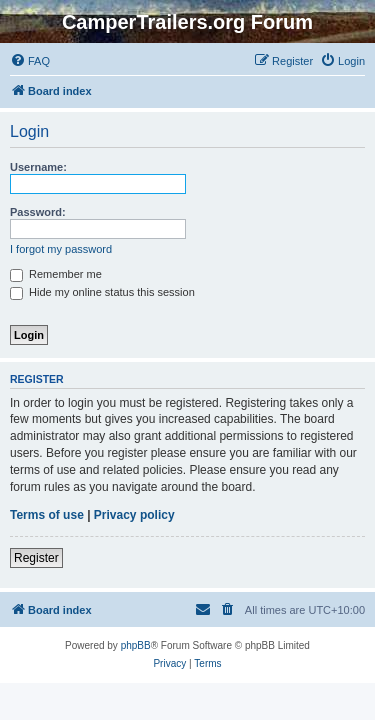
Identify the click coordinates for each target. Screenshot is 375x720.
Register (36, 558)
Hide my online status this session (102, 292)
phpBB (136, 645)
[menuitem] (30, 61)
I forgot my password (61, 249)
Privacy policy (134, 515)
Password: (38, 212)
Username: (38, 167)
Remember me (56, 274)
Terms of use (47, 515)
